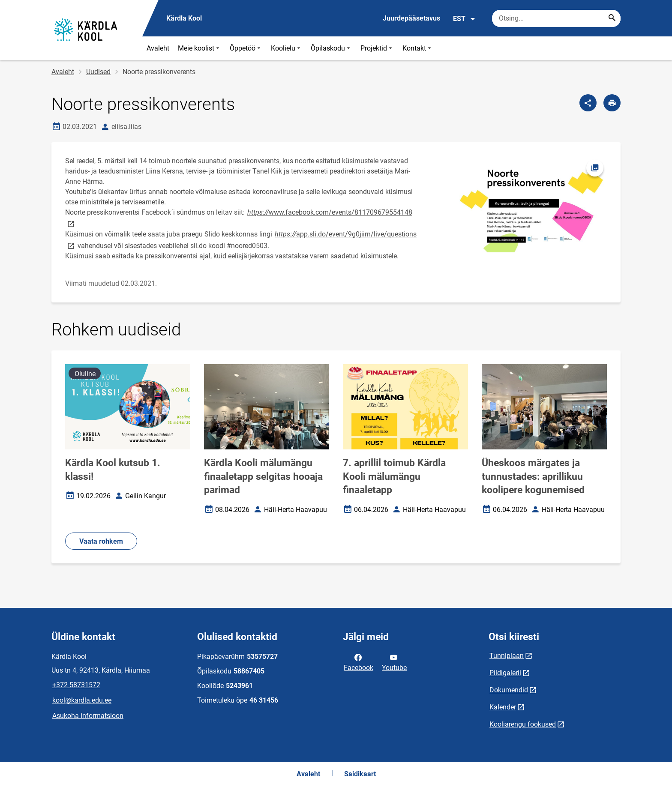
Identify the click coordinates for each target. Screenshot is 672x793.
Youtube (394, 662)
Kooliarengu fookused (523, 724)
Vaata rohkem (101, 541)
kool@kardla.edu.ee (82, 700)
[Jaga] (588, 103)
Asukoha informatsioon (88, 716)
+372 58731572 (76, 685)
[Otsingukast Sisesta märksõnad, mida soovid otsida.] (556, 18)
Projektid (377, 48)
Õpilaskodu (331, 48)
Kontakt (418, 48)
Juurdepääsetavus (411, 18)
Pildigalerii (505, 673)
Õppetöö (246, 48)
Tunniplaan (507, 656)
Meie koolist (199, 48)
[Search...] (612, 18)
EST (464, 19)
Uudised (98, 72)
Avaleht (158, 48)
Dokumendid (509, 690)
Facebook (358, 662)
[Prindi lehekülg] (612, 103)
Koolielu (286, 48)
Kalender (503, 707)
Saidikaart (360, 774)
